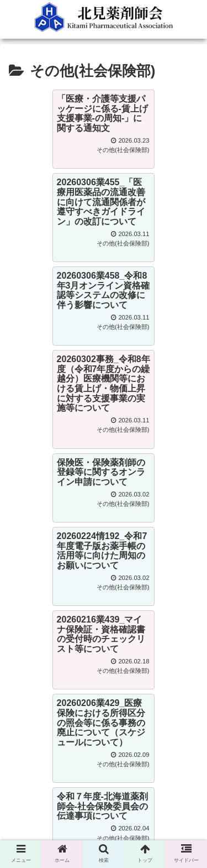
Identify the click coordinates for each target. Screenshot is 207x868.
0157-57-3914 (44, 764)
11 (162, 669)
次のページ (103, 624)
